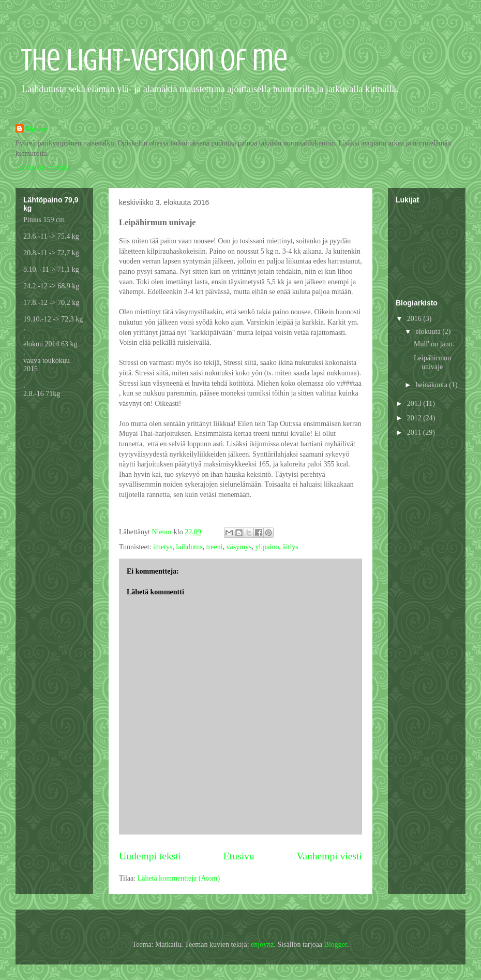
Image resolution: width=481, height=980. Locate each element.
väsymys (239, 547)
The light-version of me (154, 60)
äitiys (290, 547)
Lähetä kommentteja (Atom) (179, 878)
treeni (215, 547)
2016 (415, 319)
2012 (415, 418)
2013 (415, 404)
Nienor (36, 129)
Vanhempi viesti (329, 856)
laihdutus (189, 547)
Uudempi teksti (150, 856)
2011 (415, 433)
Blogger (336, 945)
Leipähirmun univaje (432, 362)
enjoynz (262, 945)
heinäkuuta (432, 385)
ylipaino (267, 547)
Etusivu (239, 856)
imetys (163, 547)
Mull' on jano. (434, 344)
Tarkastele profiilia (43, 167)
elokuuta (429, 332)
